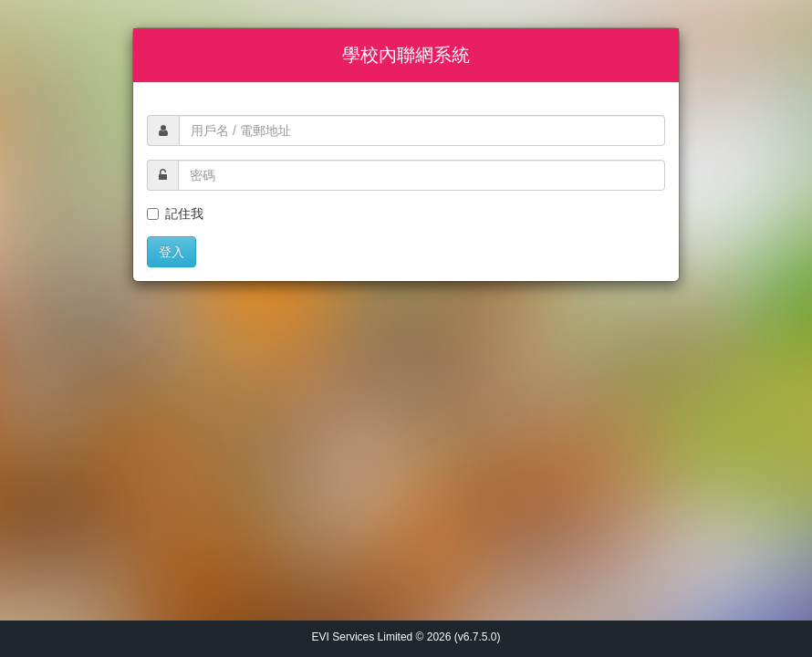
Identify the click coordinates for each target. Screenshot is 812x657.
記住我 (175, 214)
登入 (172, 252)
